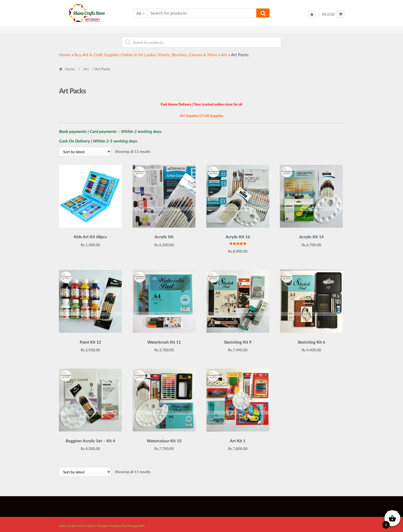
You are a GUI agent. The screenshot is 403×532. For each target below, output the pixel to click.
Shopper (103, 523)
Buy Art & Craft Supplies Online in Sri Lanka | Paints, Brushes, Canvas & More (146, 55)
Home (65, 55)
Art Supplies (189, 116)
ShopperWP (136, 523)
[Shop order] (85, 152)
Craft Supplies (212, 116)
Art (224, 55)
